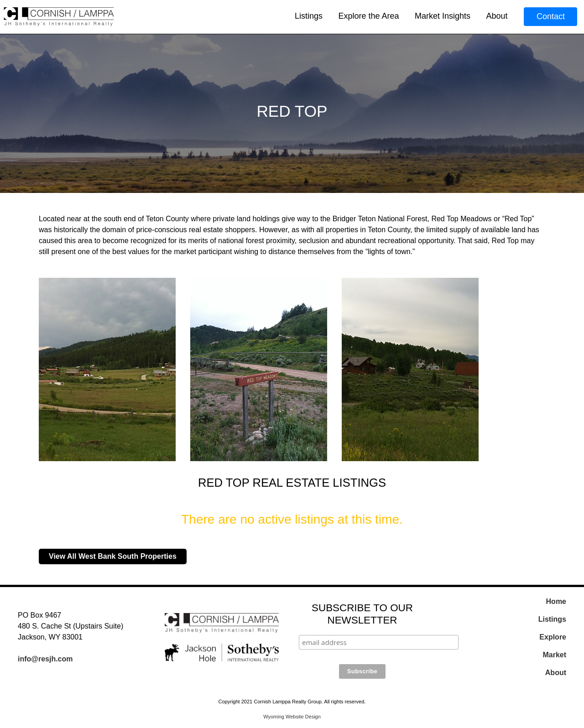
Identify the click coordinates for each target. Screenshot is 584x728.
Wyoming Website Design (292, 717)
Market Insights (443, 16)
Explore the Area (368, 16)
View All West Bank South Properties (113, 556)
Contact (551, 16)
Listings (309, 16)
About (497, 16)
